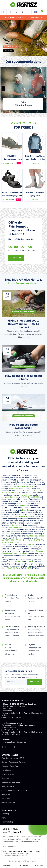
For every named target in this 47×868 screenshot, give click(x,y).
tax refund (6, 799)
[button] (10, 12)
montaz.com (11, 728)
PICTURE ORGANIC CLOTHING (23, 517)
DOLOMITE (15, 542)
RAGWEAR (19, 562)
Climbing (15, 525)
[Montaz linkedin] (15, 747)
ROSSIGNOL (21, 491)
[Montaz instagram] (5, 747)
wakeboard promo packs (19, 527)
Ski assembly (7, 778)
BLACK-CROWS (8, 493)
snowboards (27, 495)
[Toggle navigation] (4, 12)
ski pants (25, 510)
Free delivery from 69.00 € (13, 758)
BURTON (27, 497)
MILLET (15, 540)
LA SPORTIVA (39, 540)
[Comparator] (29, 12)
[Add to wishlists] (20, 136)
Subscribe (35, 682)
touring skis (9, 534)
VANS (10, 568)
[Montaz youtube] (12, 747)
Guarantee (6, 795)
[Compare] (20, 143)
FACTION (38, 491)
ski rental (30, 545)
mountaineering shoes (35, 536)
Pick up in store (8, 774)
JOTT (11, 562)
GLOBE (28, 568)
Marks (4, 818)
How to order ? (8, 787)
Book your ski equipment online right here (23, 552)
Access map (7, 711)
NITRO (37, 497)
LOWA (29, 540)
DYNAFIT (5, 542)
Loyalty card (7, 770)
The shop (5, 814)
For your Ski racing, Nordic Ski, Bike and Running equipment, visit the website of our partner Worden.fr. (23, 578)
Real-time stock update (12, 783)
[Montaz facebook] (9, 747)
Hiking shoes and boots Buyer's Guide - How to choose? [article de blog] (23, 324)
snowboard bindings (10, 497)
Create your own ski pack (22, 486)
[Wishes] (23, 12)
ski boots (14, 489)
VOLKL (30, 491)
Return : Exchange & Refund (13, 762)
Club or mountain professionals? (15, 791)
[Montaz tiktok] (2, 747)
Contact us (21, 742)
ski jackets (22, 506)
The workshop (7, 822)
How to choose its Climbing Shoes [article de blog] (23, 377)
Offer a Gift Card (8, 803)
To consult (16, 258)
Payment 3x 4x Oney (10, 766)
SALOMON (6, 540)
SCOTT (19, 493)
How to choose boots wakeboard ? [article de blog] (23, 426)
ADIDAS (16, 568)
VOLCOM (31, 562)
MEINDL (22, 540)
